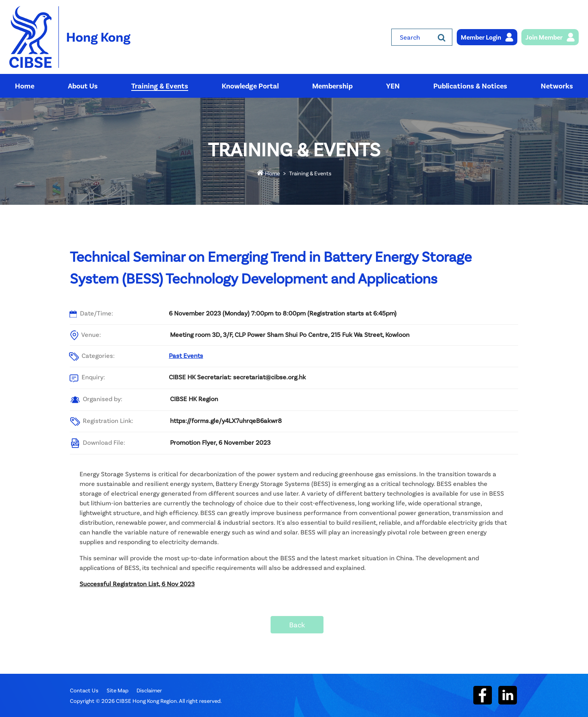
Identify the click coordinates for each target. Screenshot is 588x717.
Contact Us (84, 690)
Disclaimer (149, 690)
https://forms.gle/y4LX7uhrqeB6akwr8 (226, 420)
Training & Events (310, 173)
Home (268, 173)
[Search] (442, 37)
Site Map (118, 690)
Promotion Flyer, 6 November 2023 (220, 442)
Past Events (186, 355)
